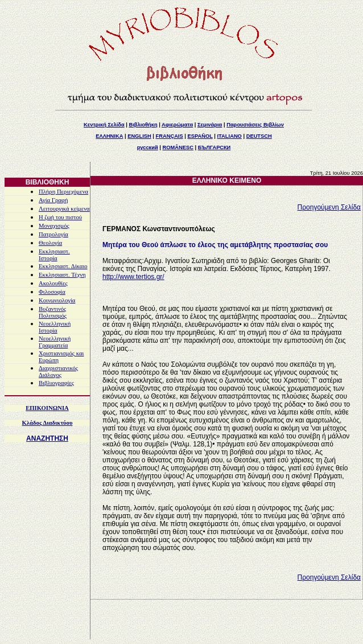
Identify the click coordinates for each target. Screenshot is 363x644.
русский (148, 147)
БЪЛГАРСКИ (214, 147)
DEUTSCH (259, 136)
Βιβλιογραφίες (56, 383)
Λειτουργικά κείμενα (64, 209)
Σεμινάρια (210, 125)
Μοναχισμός (54, 226)
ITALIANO (230, 136)
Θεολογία (50, 243)
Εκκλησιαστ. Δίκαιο (63, 266)
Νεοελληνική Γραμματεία (55, 342)
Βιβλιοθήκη (143, 125)
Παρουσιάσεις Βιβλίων (255, 125)
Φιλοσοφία (52, 292)
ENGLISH (139, 136)
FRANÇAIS (169, 136)
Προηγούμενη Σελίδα (329, 207)
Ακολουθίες (53, 283)
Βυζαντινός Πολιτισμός (53, 312)
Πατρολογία (53, 234)
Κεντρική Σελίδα (104, 125)
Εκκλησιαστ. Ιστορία (54, 255)
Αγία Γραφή (53, 200)
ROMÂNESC (178, 147)
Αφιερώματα (177, 125)
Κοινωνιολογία (57, 300)
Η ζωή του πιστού (60, 217)
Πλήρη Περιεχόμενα (63, 192)
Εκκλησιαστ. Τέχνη (62, 275)
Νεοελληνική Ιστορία (55, 327)
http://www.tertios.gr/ (133, 277)
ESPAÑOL (200, 136)
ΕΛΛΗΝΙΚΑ (109, 136)
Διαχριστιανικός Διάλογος (58, 372)
